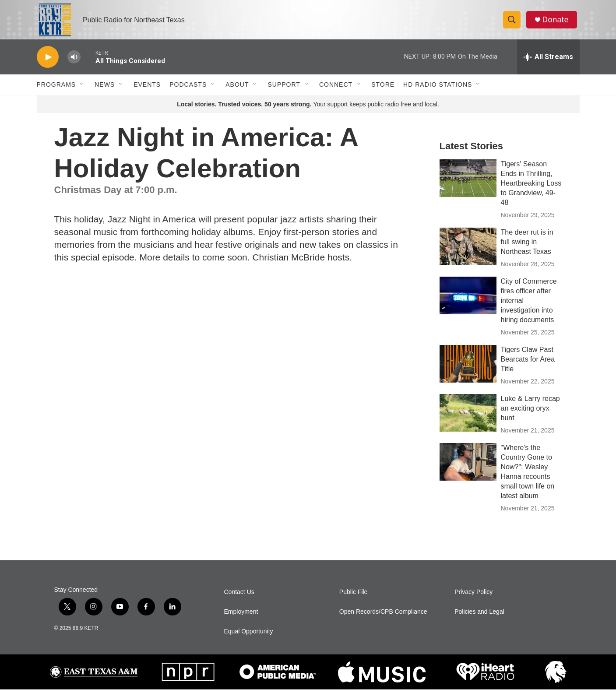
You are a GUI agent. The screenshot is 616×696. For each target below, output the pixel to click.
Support (284, 91)
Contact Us (239, 599)
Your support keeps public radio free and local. (308, 111)
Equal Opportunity (249, 638)
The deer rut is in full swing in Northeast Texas (527, 248)
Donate (557, 23)
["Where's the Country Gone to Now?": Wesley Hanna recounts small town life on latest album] (468, 468)
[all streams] (548, 63)
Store (383, 91)
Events (147, 91)
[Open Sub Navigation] (82, 91)
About (237, 91)
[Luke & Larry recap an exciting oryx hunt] (468, 419)
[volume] (74, 64)
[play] (48, 64)
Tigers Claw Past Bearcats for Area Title (528, 366)
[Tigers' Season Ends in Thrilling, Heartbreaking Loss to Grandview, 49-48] (468, 185)
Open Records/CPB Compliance (383, 618)
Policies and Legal (479, 618)
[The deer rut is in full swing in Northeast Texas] (468, 253)
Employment (241, 618)
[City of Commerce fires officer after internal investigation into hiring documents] (468, 302)
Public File (354, 599)
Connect (336, 91)
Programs (56, 91)
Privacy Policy (473, 599)
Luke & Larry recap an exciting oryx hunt (530, 415)
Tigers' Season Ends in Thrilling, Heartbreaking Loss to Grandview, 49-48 (531, 190)
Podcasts (188, 91)
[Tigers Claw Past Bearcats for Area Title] (468, 370)
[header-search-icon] (513, 23)
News (105, 91)
